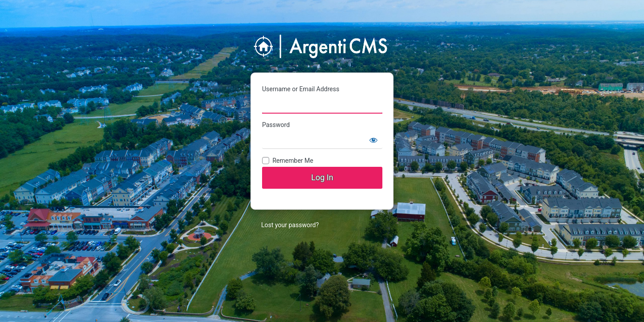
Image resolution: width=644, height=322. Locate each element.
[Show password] (373, 140)
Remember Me (293, 161)
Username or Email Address (301, 89)
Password (276, 125)
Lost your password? (290, 225)
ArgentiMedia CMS (322, 47)
